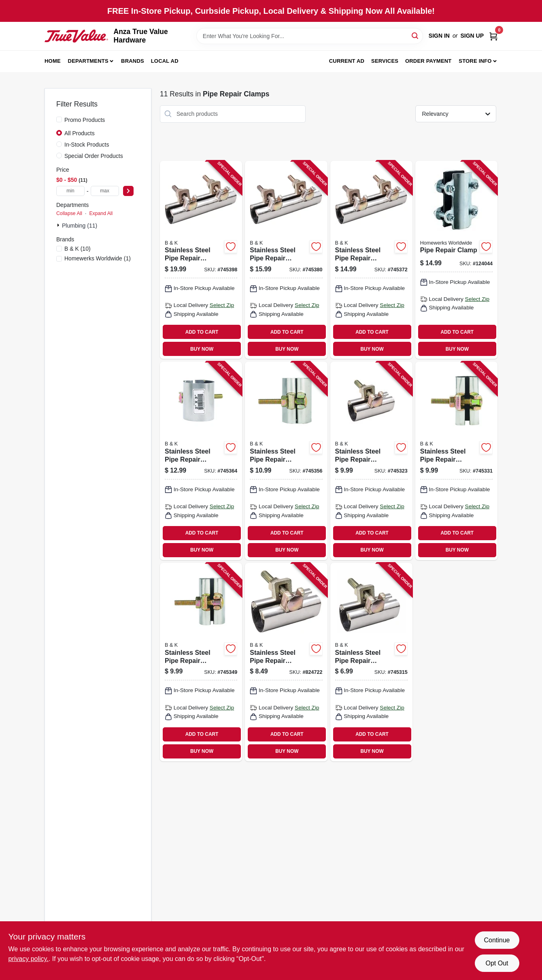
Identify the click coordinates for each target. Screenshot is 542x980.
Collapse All (69, 213)
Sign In (439, 36)
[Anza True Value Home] (76, 36)
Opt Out (497, 963)
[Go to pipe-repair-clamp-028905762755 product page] (456, 260)
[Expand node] (59, 225)
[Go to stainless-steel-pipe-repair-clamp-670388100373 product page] (286, 662)
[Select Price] (128, 191)
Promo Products (85, 120)
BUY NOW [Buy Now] (202, 349)
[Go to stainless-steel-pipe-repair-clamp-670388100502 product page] (371, 662)
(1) (98, 258)
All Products (80, 133)
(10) (78, 249)
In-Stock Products (87, 145)
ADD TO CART (202, 332)
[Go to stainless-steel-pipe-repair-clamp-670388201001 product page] (201, 260)
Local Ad (165, 61)
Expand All (101, 213)
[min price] (70, 191)
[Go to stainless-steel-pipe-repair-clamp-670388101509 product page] (286, 461)
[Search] (416, 35)
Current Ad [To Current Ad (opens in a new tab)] (347, 61)
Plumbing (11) (80, 226)
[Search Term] (310, 36)
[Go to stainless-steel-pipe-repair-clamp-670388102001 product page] (201, 461)
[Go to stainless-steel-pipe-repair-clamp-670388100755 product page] (371, 461)
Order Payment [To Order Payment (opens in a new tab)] (428, 61)
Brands (133, 61)
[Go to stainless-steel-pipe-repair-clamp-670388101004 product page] (456, 461)
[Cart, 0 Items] (493, 36)
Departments (88, 61)
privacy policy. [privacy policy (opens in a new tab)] (29, 959)
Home (53, 61)
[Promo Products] (59, 119)
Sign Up (472, 36)
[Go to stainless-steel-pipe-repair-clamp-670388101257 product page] (201, 662)
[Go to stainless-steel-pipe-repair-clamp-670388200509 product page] (371, 260)
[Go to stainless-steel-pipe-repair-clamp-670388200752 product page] (286, 260)
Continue (497, 940)
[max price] (105, 191)
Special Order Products (94, 156)
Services (385, 61)
